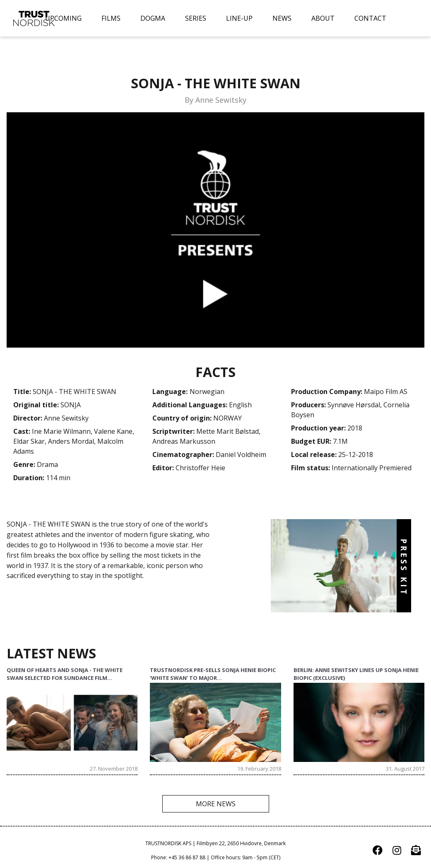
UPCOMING (63, 18)
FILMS (111, 18)
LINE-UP (239, 18)
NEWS (282, 18)
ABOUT (323, 18)
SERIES (196, 18)
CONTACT (370, 18)
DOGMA (153, 18)
